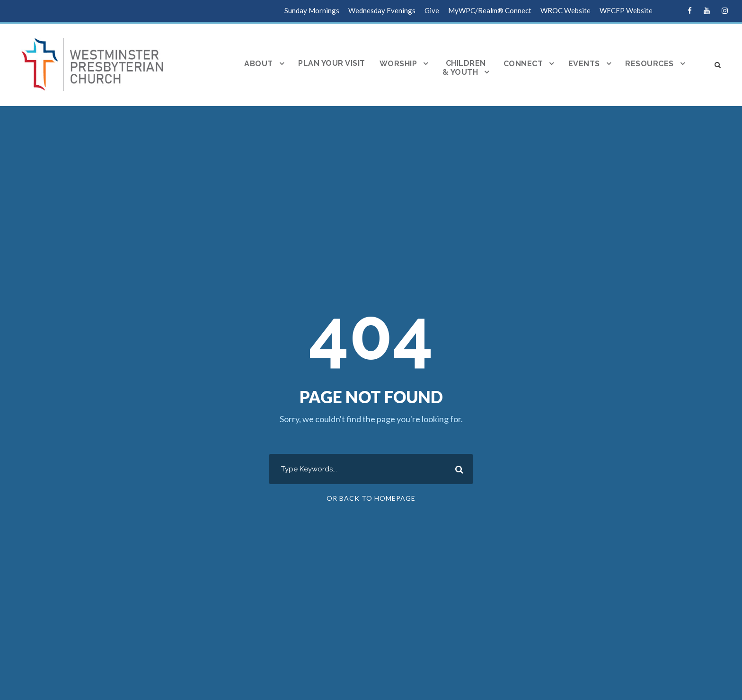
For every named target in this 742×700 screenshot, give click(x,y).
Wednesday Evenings (382, 10)
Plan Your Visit (332, 63)
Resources (649, 64)
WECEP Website (626, 10)
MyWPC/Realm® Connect (490, 10)
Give (432, 10)
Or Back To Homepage (371, 498)
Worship (398, 64)
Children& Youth (464, 68)
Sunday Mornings (312, 10)
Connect (523, 64)
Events (584, 64)
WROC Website (565, 10)
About (259, 64)
